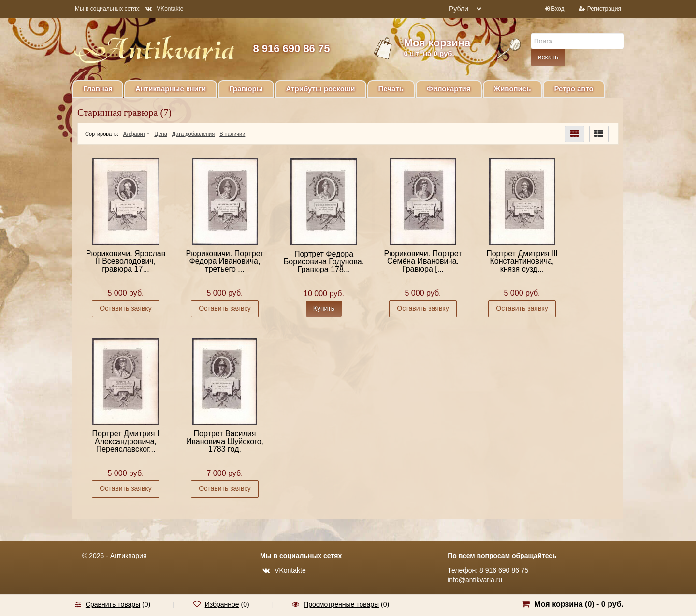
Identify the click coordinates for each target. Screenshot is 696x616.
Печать (391, 89)
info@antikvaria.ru (475, 580)
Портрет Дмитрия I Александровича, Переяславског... (126, 441)
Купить (324, 308)
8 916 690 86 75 (291, 49)
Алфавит (134, 134)
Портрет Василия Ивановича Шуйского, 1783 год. (225, 441)
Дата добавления (193, 134)
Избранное (222, 604)
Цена (160, 134)
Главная (98, 89)
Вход (558, 9)
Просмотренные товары (341, 604)
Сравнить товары (113, 604)
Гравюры (246, 89)
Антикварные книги (171, 89)
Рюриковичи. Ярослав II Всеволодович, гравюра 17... (126, 261)
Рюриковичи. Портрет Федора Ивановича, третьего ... (225, 261)
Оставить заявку (125, 308)
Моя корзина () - (579, 604)
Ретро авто (573, 89)
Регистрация (604, 9)
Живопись (513, 89)
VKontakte (164, 9)
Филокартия (449, 89)
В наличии (232, 134)
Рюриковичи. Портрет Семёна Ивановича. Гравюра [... (423, 261)
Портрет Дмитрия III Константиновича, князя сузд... (522, 261)
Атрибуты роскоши (321, 89)
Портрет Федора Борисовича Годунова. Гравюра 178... (324, 262)
